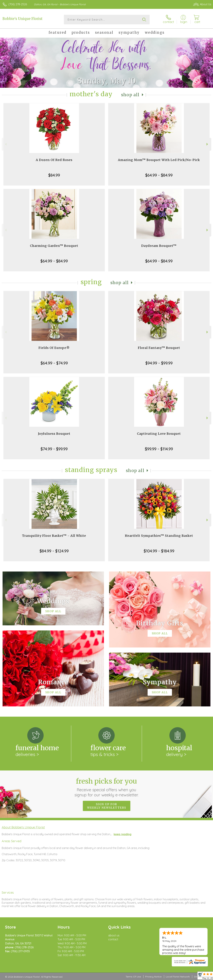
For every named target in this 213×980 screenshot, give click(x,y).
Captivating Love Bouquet (159, 434)
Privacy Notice (153, 977)
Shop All (130, 95)
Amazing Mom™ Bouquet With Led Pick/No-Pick (159, 160)
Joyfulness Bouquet (54, 434)
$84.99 (54, 175)
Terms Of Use (133, 977)
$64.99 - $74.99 (54, 363)
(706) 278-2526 (18, 4)
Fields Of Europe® (54, 348)
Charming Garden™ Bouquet (54, 246)
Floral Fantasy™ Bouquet (159, 348)
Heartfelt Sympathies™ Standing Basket (159, 536)
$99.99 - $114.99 (159, 449)
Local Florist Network (178, 977)
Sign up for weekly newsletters (107, 806)
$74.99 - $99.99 (54, 449)
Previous (5, 144)
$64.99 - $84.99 (159, 175)
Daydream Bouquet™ (159, 246)
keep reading (123, 834)
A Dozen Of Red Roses (54, 160)
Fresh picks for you (107, 787)
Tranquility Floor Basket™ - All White (54, 536)
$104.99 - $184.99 (159, 551)
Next (208, 144)
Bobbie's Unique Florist (23, 19)
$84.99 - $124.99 (54, 551)
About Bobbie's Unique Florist (23, 827)
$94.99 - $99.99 (159, 363)
